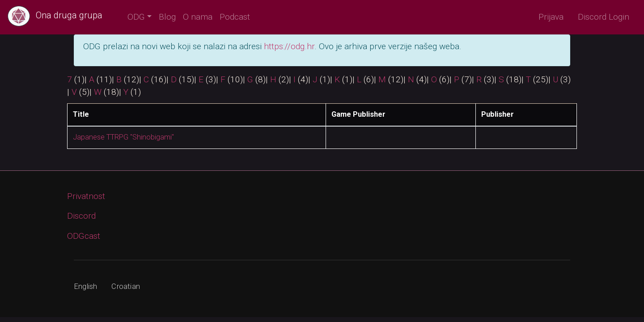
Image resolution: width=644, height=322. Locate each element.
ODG (136, 17)
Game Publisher (358, 114)
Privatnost (86, 196)
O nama (198, 17)
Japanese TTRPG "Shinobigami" (123, 137)
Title (81, 114)
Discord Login (604, 17)
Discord (81, 216)
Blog (167, 17)
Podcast (235, 17)
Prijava (551, 17)
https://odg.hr (289, 46)
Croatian (126, 286)
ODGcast (84, 236)
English (86, 286)
